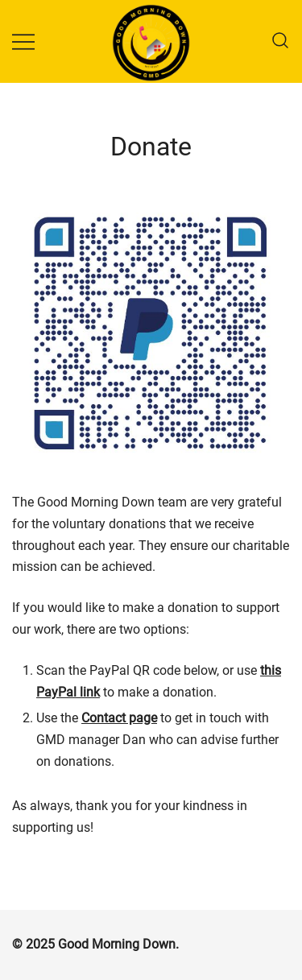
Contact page (119, 718)
